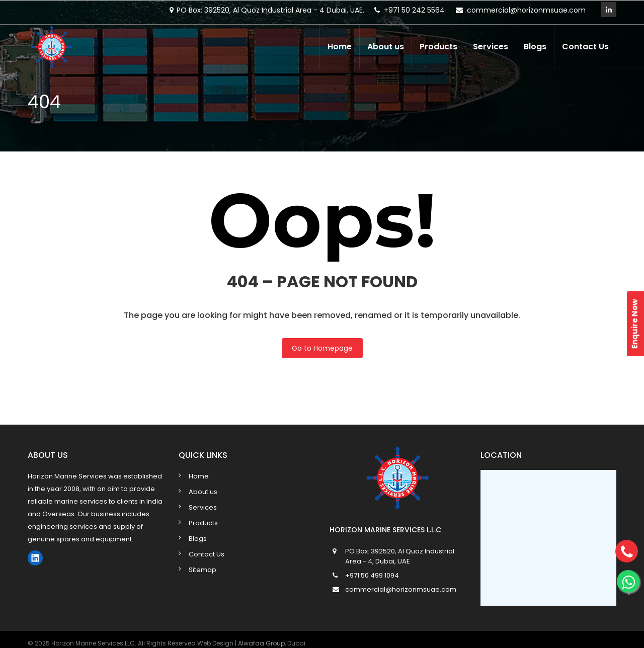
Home (340, 47)
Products (438, 47)
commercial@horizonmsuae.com (526, 10)
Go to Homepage (322, 348)
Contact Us (585, 47)
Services (491, 47)
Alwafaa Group (261, 643)
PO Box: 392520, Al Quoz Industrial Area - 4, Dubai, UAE (400, 556)
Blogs (535, 47)
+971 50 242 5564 (414, 10)
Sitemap (203, 570)
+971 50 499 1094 (372, 575)
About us (386, 47)
